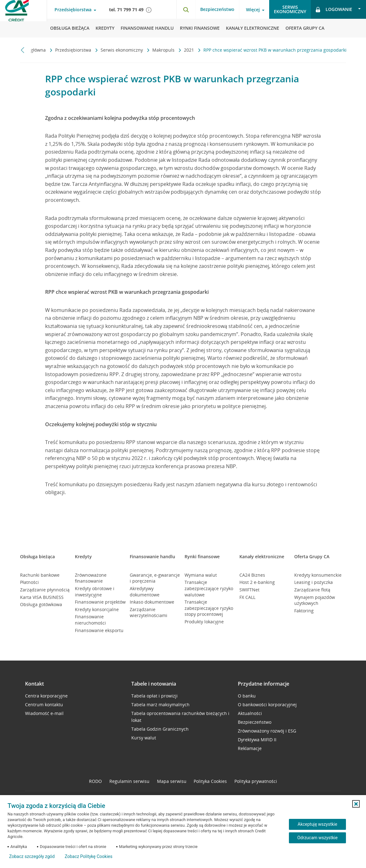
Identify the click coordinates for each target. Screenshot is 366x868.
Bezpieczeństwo (217, 9)
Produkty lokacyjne (204, 622)
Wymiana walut (201, 575)
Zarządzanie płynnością (45, 590)
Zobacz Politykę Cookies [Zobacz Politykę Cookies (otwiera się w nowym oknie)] (88, 856)
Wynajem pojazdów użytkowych (315, 600)
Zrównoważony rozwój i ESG (267, 731)
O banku (247, 696)
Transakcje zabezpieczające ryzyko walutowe (209, 588)
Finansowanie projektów (100, 602)
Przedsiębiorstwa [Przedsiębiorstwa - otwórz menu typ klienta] (73, 10)
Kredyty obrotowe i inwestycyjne (95, 592)
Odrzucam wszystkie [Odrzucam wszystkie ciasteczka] (318, 838)
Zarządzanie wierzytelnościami (149, 613)
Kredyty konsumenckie (318, 575)
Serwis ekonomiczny (122, 50)
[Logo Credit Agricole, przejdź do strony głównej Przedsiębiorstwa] (24, 19)
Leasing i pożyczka (314, 582)
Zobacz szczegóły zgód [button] (32, 856)
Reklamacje (250, 748)
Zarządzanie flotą (312, 590)
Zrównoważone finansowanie (91, 578)
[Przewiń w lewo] (23, 50)
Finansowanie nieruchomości (90, 620)
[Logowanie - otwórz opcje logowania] (338, 9)
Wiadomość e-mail (44, 713)
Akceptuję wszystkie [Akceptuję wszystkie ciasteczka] (317, 824)
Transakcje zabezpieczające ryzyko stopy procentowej (209, 608)
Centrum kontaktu (44, 705)
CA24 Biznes (252, 575)
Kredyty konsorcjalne (97, 609)
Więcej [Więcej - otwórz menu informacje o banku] (253, 10)
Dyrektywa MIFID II (257, 740)
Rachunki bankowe (40, 575)
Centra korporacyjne (46, 696)
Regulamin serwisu (129, 781)
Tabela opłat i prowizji (154, 696)
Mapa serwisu (172, 781)
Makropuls (164, 50)
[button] (356, 804)
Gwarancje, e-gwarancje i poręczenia (155, 578)
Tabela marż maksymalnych (160, 705)
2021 (190, 50)
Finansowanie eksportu (99, 630)
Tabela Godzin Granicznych (160, 729)
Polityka (210, 781)
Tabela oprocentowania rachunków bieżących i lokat (180, 717)
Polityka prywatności (256, 781)
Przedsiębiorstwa (74, 50)
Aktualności (250, 713)
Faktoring (304, 611)
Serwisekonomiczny (290, 9)
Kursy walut (144, 738)
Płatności (29, 582)
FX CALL (247, 597)
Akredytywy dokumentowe (145, 592)
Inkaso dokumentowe (152, 602)
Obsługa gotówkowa (41, 604)
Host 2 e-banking (257, 582)
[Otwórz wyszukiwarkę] (186, 9)
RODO (95, 781)
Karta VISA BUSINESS (42, 597)
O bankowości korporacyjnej (267, 705)
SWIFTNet (249, 590)
